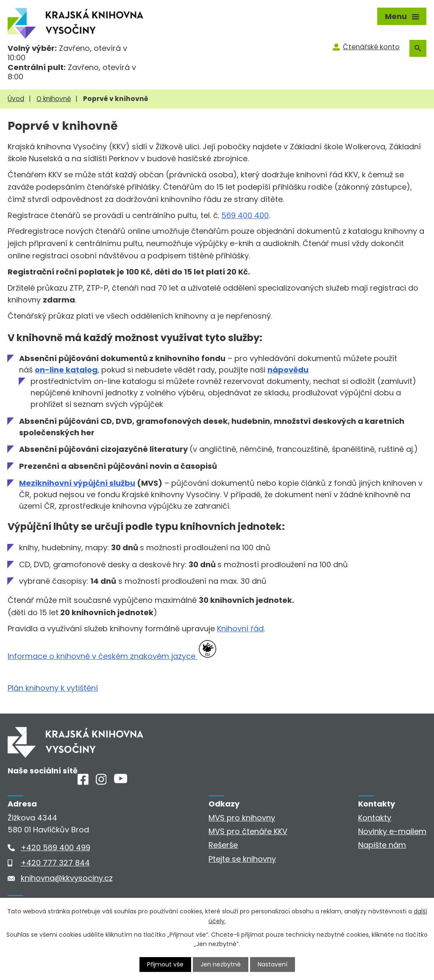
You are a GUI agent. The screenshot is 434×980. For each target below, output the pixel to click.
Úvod (16, 99)
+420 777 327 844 (55, 863)
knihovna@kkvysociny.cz (67, 878)
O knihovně (54, 99)
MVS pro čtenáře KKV (248, 831)
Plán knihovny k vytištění (53, 688)
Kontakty (375, 818)
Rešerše (223, 845)
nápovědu (288, 370)
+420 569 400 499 (56, 847)
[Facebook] (83, 782)
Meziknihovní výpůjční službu (77, 483)
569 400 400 (245, 215)
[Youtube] (121, 780)
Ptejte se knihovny (242, 859)
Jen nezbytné (221, 964)
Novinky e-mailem (392, 831)
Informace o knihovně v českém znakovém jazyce (103, 656)
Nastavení (273, 964)
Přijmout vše (165, 964)
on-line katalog (66, 370)
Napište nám (382, 845)
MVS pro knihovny (242, 818)
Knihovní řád (240, 629)
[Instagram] (101, 782)
